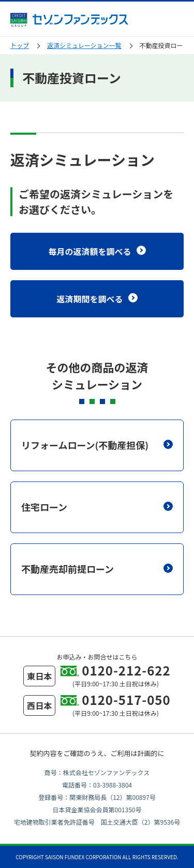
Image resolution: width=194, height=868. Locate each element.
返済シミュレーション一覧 (84, 45)
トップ (20, 45)
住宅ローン (97, 507)
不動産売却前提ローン (97, 569)
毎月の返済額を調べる (97, 251)
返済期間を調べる (97, 299)
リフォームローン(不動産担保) (97, 445)
